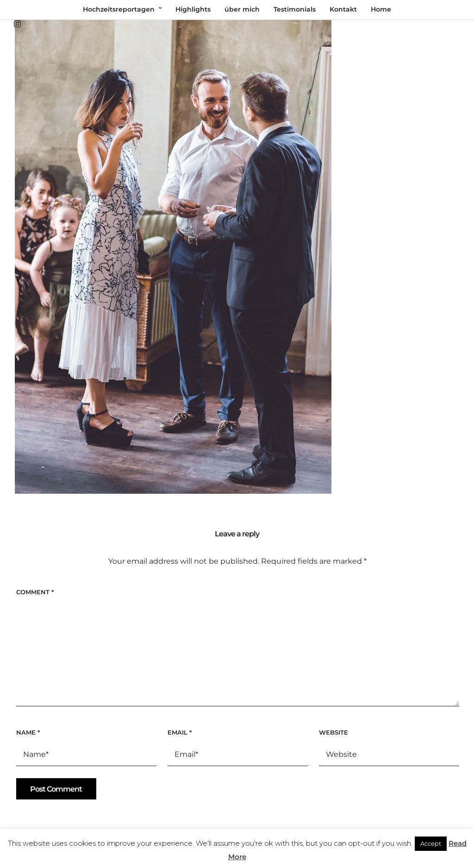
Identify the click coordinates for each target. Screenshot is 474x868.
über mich (242, 9)
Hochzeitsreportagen (119, 9)
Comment (35, 592)
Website (334, 732)
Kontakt (343, 9)
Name (28, 732)
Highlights (193, 9)
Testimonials (295, 9)
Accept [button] (431, 843)
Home (381, 9)
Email (180, 732)
